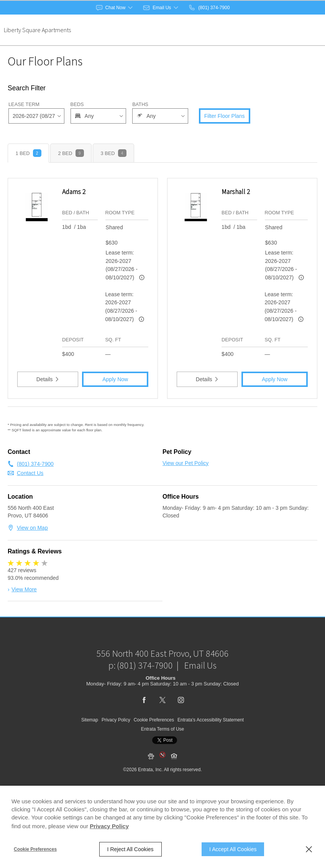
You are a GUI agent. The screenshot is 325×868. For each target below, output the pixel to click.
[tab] (28, 153)
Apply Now (115, 379)
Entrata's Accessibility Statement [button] (211, 739)
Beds (77, 104)
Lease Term (24, 104)
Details (48, 379)
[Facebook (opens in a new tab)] (144, 719)
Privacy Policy (116, 739)
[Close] (309, 849)
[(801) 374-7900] (209, 8)
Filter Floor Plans (225, 116)
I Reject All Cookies (130, 849)
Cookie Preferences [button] (154, 739)
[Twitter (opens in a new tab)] (162, 719)
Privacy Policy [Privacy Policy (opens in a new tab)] (109, 826)
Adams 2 (74, 192)
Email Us (200, 684)
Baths (140, 104)
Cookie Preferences (35, 849)
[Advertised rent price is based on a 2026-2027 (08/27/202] (142, 277)
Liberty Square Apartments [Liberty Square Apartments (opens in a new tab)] (37, 30)
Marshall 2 (236, 192)
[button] (115, 8)
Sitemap (90, 739)
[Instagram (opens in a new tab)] (181, 719)
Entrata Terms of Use (163, 748)
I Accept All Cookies (233, 849)
